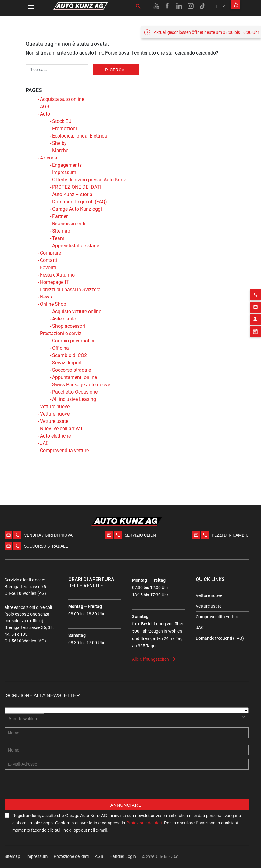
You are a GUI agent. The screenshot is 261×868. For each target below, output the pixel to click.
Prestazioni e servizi (61, 333)
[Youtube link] (156, 6)
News (46, 297)
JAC (44, 443)
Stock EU (62, 121)
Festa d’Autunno (57, 275)
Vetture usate (54, 421)
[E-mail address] (127, 764)
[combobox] (24, 719)
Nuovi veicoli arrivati (62, 429)
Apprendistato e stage (76, 246)
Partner (60, 216)
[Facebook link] (168, 6)
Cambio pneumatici (73, 341)
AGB (45, 107)
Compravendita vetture (64, 450)
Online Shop (53, 304)
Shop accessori (69, 326)
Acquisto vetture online (77, 311)
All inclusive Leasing (74, 399)
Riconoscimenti (69, 224)
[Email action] (256, 298)
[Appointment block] (256, 322)
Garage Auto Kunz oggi (77, 209)
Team (58, 238)
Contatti (48, 260)
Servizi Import (67, 363)
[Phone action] (256, 285)
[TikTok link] (202, 6)
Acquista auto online (62, 99)
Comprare (50, 253)
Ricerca (115, 70)
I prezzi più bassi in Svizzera (70, 289)
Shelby (59, 143)
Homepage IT (54, 282)
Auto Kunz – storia (72, 194)
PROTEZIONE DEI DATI (77, 187)
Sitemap (61, 231)
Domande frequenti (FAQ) (80, 202)
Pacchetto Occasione (75, 392)
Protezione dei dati (71, 856)
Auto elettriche (55, 436)
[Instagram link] (191, 6)
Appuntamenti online (75, 377)
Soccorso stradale (72, 370)
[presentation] (51, 788)
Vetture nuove (55, 407)
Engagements (67, 165)
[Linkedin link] (179, 6)
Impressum (64, 172)
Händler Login (123, 856)
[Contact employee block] (256, 310)
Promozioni (64, 129)
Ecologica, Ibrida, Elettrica (80, 136)
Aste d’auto (64, 319)
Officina (61, 348)
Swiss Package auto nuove (81, 385)
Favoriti (48, 268)
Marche (60, 150)
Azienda (49, 158)
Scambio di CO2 (70, 355)
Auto (45, 114)
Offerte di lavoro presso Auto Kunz (89, 180)
